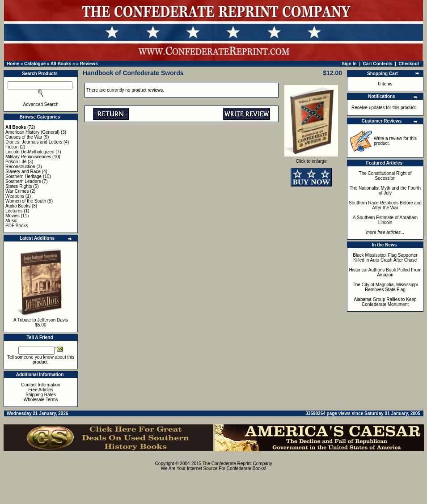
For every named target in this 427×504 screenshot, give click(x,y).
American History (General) (32, 132)
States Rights (19, 186)
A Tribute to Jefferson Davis (41, 320)
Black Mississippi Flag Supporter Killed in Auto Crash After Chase (385, 258)
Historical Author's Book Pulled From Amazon (385, 272)
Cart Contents (378, 64)
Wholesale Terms (41, 400)
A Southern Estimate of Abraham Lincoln (385, 220)
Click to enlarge (311, 159)
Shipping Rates (41, 395)
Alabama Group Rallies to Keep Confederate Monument (385, 302)
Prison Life (16, 162)
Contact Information (40, 385)
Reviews (89, 64)
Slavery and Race (23, 172)
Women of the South (26, 201)
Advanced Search (41, 104)
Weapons (15, 196)
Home (13, 64)
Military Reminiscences (28, 157)
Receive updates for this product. (384, 108)
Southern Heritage (23, 176)
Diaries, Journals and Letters (34, 142)
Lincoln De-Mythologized (30, 152)
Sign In (349, 64)
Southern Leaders (23, 181)
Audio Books (18, 206)
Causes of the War (24, 137)
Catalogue (35, 64)
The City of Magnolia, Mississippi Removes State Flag (385, 287)
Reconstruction (20, 167)
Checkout (409, 64)
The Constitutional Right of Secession (385, 176)
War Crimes (17, 191)
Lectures (14, 211)
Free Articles (41, 390)
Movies (13, 216)
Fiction (12, 147)
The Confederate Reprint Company (237, 464)
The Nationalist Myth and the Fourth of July (385, 191)
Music (11, 221)
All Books (61, 64)
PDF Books (17, 226)
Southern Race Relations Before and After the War (385, 205)
